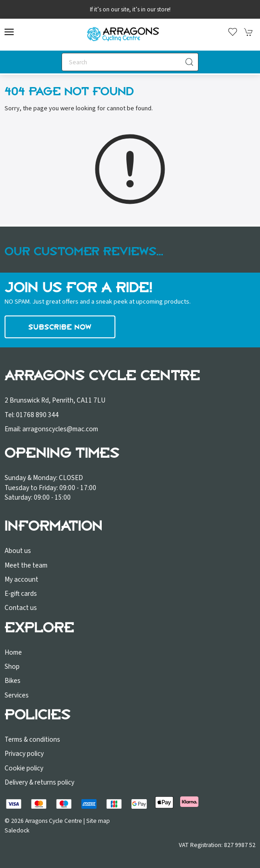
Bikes (13, 681)
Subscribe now (60, 327)
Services (17, 695)
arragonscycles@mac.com (60, 429)
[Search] (130, 62)
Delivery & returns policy (39, 782)
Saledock (17, 830)
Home (13, 652)
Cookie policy (24, 768)
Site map (98, 821)
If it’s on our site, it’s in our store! (130, 10)
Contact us (21, 608)
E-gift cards (21, 594)
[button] (9, 32)
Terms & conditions (32, 739)
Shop (12, 666)
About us (18, 551)
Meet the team (26, 565)
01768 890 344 (37, 415)
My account (21, 579)
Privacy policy (24, 754)
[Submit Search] (189, 62)
